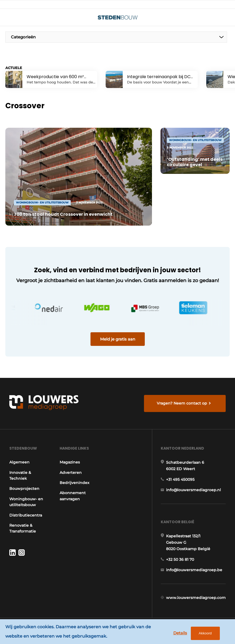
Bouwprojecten (24, 489)
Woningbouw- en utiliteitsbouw (26, 502)
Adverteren (71, 473)
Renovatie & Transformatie (23, 528)
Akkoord (205, 633)
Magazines (70, 462)
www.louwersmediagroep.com (196, 598)
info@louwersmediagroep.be (194, 570)
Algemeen (19, 462)
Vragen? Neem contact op (182, 403)
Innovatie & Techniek (20, 475)
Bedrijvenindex (75, 483)
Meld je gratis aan (118, 339)
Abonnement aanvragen (73, 496)
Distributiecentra (26, 515)
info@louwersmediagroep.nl (193, 490)
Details (180, 633)
